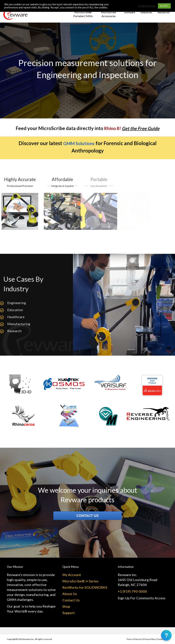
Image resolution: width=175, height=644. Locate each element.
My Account (72, 575)
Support (69, 613)
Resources (164, 12)
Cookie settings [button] (147, 6)
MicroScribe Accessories (109, 14)
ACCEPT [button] (164, 6)
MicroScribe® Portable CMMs (83, 14)
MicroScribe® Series (80, 581)
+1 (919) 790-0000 (132, 591)
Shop (66, 606)
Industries (146, 12)
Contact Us (71, 600)
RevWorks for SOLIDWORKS (85, 587)
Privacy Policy (149, 639)
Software (130, 12)
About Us (70, 594)
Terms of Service (134, 639)
